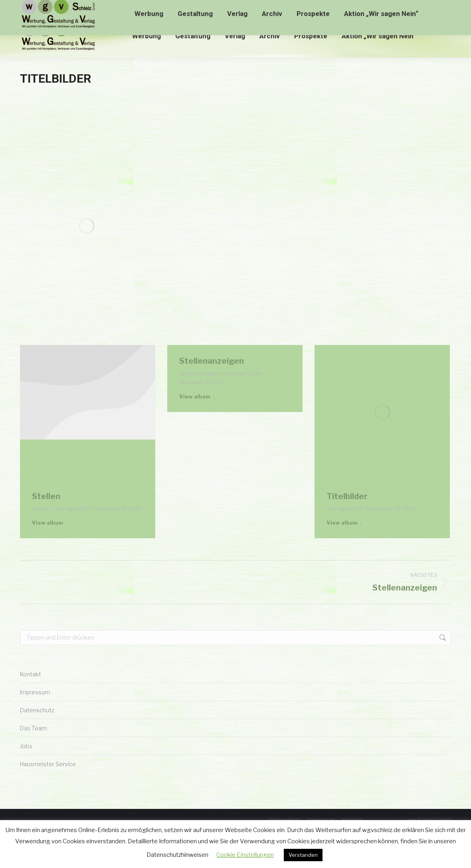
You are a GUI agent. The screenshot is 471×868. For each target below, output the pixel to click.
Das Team (33, 728)
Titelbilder (347, 496)
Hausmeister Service (48, 764)
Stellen (46, 496)
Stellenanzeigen (212, 361)
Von (72, 509)
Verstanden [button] (303, 855)
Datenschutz (37, 710)
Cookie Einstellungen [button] (245, 855)
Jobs (26, 746)
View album (49, 523)
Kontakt (31, 674)
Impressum (35, 692)
